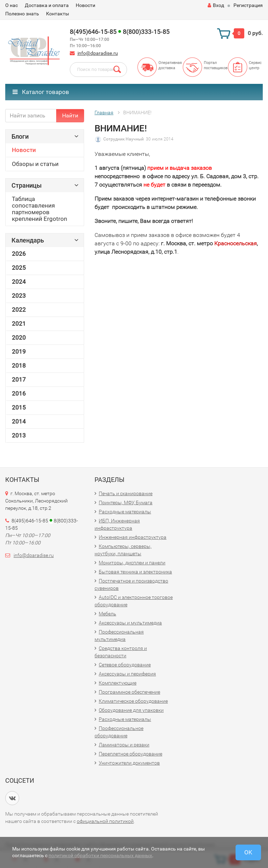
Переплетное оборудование (131, 754)
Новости (85, 5)
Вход (216, 5)
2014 (19, 421)
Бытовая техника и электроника (135, 572)
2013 (19, 435)
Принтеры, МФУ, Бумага (126, 502)
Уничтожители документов (129, 763)
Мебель (107, 614)
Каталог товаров (41, 92)
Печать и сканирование (126, 493)
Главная (104, 113)
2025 (19, 268)
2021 (19, 324)
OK (248, 852)
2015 (19, 407)
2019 (19, 352)
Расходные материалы (125, 512)
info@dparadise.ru (98, 53)
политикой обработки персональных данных (100, 855)
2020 (19, 338)
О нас (12, 5)
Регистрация (248, 5)
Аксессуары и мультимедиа (130, 623)
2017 (19, 379)
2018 (19, 366)
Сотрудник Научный (124, 139)
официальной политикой (105, 821)
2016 (19, 393)
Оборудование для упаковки (131, 710)
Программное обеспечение (129, 692)
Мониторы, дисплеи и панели (132, 563)
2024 (19, 282)
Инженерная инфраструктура (133, 537)
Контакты (58, 14)
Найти (70, 115)
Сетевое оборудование (125, 665)
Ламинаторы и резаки (124, 745)
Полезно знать (22, 14)
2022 (19, 310)
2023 (19, 296)
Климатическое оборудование (133, 701)
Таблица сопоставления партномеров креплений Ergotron (39, 209)
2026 (19, 254)
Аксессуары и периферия (127, 674)
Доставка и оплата (47, 5)
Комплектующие (118, 683)
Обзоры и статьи (35, 164)
